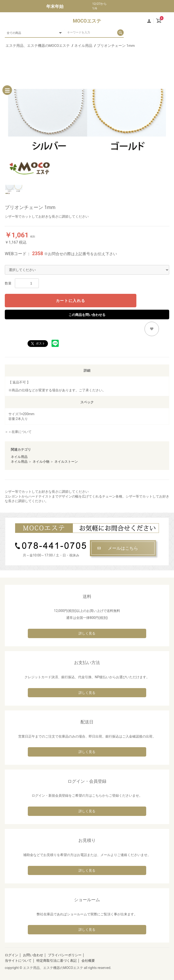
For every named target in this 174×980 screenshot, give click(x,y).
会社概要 (88, 961)
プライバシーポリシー (65, 955)
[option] (87, 117)
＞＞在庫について (18, 432)
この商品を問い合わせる (87, 315)
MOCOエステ (87, 21)
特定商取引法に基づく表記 (57, 961)
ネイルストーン (66, 462)
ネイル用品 (19, 457)
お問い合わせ (33, 955)
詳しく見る (87, 633)
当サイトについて (18, 961)
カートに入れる (71, 301)
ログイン (12, 955)
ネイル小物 (41, 462)
